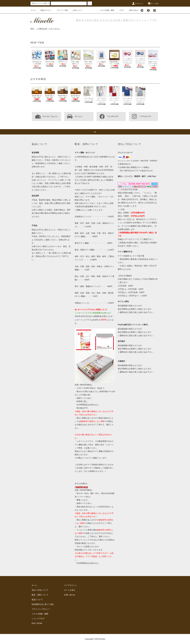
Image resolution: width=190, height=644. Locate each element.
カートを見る (70, 590)
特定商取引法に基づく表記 (43, 604)
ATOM (40, 623)
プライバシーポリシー (41, 609)
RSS (34, 623)
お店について (76, 10)
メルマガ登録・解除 (105, 10)
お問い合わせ (132, 10)
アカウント (138, 4)
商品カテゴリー (45, 10)
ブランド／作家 (61, 10)
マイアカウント (70, 585)
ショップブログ (38, 619)
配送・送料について (40, 595)
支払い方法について (40, 590)
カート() (153, 4)
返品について (37, 600)
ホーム (33, 10)
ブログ (120, 10)
